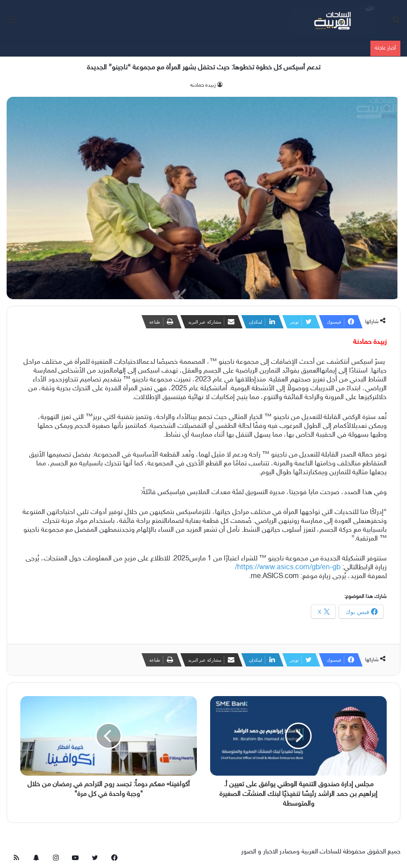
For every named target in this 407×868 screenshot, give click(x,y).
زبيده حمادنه (203, 85)
